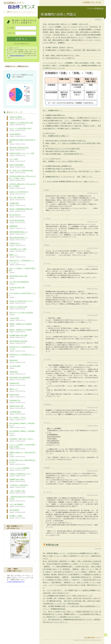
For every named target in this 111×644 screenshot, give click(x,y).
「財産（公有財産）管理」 (17, 492)
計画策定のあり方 (17, 244)
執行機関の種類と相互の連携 (18, 337)
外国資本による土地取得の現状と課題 (21, 124)
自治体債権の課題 (17, 413)
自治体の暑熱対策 (17, 135)
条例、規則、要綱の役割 (17, 199)
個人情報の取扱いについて (93, 638)
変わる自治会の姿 (17, 216)
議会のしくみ (17, 390)
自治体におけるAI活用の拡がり (19, 193)
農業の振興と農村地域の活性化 (19, 149)
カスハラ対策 (17, 160)
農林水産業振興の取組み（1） (18, 239)
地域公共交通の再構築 (17, 166)
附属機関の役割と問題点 (17, 481)
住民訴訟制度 (17, 373)
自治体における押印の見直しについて (21, 302)
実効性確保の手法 (17, 401)
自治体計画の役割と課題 (17, 289)
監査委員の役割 (17, 396)
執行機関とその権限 (17, 517)
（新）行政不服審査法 (17, 505)
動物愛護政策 (17, 227)
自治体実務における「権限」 (18, 250)
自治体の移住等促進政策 (17, 222)
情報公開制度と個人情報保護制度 (20, 379)
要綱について (17, 256)
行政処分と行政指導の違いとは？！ (20, 475)
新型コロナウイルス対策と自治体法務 (21, 314)
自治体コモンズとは (93, 2)
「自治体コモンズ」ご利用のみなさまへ (17, 66)
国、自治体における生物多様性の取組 (21, 172)
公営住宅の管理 (17, 319)
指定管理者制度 (17, 511)
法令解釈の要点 (17, 204)
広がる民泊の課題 (15, 367)
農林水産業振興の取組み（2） (18, 233)
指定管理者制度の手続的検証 (18, 342)
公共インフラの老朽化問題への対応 (20, 130)
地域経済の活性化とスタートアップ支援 (22, 154)
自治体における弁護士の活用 (18, 308)
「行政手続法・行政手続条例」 (19, 486)
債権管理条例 (17, 361)
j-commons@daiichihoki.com (17, 56)
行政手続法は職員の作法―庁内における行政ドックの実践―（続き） (22, 178)
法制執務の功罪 (17, 384)
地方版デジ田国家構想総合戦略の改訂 (21, 210)
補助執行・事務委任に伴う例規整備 (20, 325)
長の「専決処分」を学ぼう (18, 419)
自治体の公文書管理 (17, 118)
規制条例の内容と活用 (17, 407)
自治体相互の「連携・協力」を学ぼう (22, 440)
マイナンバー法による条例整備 (20, 469)
